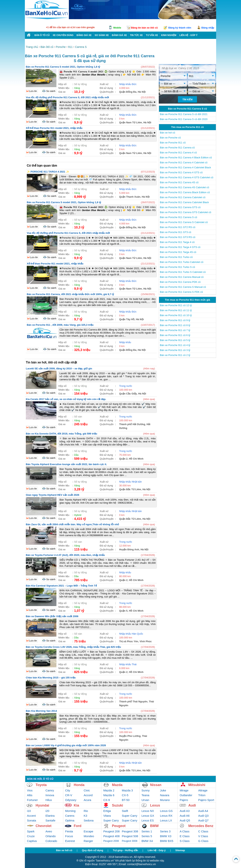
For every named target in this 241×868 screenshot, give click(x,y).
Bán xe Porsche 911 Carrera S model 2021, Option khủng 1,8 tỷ (63, 67)
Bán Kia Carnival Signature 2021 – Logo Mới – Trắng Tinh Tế (61, 586)
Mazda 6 (109, 795)
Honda (79, 785)
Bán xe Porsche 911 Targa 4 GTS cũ (180, 247)
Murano (165, 800)
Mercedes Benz (201, 826)
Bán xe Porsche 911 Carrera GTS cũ (180, 207)
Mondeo (89, 836)
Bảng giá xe (84, 35)
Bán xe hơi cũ (168, 133)
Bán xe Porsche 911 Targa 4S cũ (178, 252)
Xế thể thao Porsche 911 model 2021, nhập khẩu (54, 128)
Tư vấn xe (152, 35)
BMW (154, 826)
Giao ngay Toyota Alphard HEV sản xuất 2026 (53, 495)
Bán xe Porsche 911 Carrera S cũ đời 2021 (184, 114)
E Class (185, 836)
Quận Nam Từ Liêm (131, 122)
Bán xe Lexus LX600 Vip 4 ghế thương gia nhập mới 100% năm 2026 (66, 745)
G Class (203, 841)
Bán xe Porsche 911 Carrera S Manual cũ (183, 287)
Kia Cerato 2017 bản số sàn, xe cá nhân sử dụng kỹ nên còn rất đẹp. (66, 399)
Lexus (155, 805)
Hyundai (42, 805)
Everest (70, 841)
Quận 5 (123, 611)
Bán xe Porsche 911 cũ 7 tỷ (175, 330)
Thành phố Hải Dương (132, 424)
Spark (31, 831)
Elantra (50, 816)
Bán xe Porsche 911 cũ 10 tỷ (176, 315)
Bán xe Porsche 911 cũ (173, 143)
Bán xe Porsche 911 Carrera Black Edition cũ (185, 192)
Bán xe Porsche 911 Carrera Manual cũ (182, 277)
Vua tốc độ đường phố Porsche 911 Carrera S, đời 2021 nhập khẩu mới (67, 97)
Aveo (49, 831)
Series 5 (147, 836)
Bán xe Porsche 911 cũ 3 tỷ (175, 350)
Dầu (76, 455)
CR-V (69, 795)
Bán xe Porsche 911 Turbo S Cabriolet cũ (183, 272)
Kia (77, 805)
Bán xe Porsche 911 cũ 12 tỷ (176, 305)
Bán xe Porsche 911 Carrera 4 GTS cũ (181, 172)
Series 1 (147, 831)
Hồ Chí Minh (136, 459)
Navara (165, 795)
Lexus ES (148, 820)
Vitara (107, 816)
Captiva (32, 841)
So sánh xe (102, 35)
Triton (202, 795)
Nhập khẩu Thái (128, 664)
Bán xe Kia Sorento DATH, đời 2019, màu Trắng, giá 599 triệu (61, 434)
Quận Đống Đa (128, 92)
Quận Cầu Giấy (128, 394)
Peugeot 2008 (111, 841)
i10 (29, 811)
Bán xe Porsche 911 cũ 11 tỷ (176, 310)
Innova (50, 795)
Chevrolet (44, 826)
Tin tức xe (136, 35)
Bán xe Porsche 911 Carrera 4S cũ (179, 182)
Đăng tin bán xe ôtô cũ (144, 28)
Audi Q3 (203, 816)
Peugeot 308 (130, 831)
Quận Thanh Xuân (130, 197)
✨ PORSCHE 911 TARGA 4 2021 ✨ (48, 172)
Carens (70, 816)
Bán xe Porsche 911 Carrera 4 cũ (178, 153)
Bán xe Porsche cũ (170, 138)
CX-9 (107, 800)
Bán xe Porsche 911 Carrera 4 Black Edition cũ (186, 157)
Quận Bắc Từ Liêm (130, 489)
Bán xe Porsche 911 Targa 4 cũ (177, 242)
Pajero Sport (206, 800)
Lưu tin (33, 91)
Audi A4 (203, 811)
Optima (70, 820)
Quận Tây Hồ (127, 319)
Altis (30, 795)
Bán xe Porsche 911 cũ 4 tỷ (175, 345)
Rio (86, 811)
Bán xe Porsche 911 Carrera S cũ (178, 217)
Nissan (156, 785)
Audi (192, 805)
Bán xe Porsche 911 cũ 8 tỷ (175, 325)
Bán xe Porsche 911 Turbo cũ (176, 257)
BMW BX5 (167, 841)
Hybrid (78, 515)
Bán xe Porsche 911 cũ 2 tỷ (175, 355)
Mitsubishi (197, 785)
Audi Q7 (203, 820)
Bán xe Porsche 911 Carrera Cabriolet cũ (183, 197)
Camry (50, 790)
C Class (203, 831)
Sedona (89, 820)
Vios (30, 790)
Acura (87, 800)
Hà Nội (142, 92)
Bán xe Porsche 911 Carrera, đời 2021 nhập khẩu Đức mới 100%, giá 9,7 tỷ (70, 294)
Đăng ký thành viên (180, 28)
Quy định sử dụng (92, 850)
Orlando (51, 836)
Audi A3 (185, 811)
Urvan (145, 800)
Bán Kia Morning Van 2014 (41, 711)
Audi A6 (185, 816)
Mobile (117, 28)
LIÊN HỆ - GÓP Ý (188, 35)
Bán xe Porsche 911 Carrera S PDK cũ (181, 292)
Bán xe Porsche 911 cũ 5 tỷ (175, 340)
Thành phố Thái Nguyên (133, 702)
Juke (163, 790)
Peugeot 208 (111, 831)
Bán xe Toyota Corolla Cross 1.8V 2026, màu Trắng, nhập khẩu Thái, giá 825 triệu (73, 647)
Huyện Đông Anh (129, 549)
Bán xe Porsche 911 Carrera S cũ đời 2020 (184, 119)
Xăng (77, 88)
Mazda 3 (127, 790)
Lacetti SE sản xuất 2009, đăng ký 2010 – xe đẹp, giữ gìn (59, 369)
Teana (145, 795)
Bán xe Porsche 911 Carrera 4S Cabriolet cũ (184, 187)
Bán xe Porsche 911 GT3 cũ (175, 232)
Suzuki (117, 805)
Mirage (184, 790)
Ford (78, 826)
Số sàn (78, 417)
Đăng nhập (208, 28)
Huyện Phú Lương (130, 736)
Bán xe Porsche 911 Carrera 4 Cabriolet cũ (184, 162)
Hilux (49, 800)
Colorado (51, 841)
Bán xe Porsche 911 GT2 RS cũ (178, 227)
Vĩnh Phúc (146, 641)
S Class (185, 841)
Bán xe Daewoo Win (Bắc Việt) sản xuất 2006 (52, 616)
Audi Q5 (185, 820)
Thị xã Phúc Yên (129, 641)
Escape (88, 831)
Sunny (146, 790)
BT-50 (126, 800)
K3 (85, 816)
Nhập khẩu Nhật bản (130, 482)
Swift (125, 811)
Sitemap (180, 850)
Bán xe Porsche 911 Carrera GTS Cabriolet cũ (186, 212)
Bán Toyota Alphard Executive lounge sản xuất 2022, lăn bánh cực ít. (66, 464)
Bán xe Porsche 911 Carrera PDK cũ (180, 282)
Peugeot (119, 826)
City (68, 790)
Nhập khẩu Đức (128, 84)
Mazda (117, 785)
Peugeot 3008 (130, 841)
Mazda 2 (109, 790)
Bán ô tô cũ (42, 35)
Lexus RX (166, 816)
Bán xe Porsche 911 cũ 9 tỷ (175, 320)
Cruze (31, 836)
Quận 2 (123, 459)
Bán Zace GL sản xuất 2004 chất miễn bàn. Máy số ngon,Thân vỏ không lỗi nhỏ (72, 524)
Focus (69, 836)
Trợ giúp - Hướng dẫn (125, 850)
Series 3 (165, 831)
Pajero (184, 800)
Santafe (50, 820)
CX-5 (125, 795)
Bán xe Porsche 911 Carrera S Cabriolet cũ (184, 222)
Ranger (88, 841)
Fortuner (32, 800)
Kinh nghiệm (169, 35)
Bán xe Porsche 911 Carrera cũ (177, 148)
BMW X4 (147, 841)
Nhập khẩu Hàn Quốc (131, 634)
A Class (184, 831)
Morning (70, 811)
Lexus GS (166, 811)
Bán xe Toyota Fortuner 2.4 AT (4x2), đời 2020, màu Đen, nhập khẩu (65, 555)
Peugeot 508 (130, 836)
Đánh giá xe (119, 35)
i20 (47, 811)
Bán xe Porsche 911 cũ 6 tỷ (175, 335)
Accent (31, 816)
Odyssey (71, 800)
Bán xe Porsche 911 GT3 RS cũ (178, 237)
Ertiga (107, 811)
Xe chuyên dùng (63, 35)
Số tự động (80, 84)
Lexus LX (166, 820)
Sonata (32, 820)
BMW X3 (166, 836)
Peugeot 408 (111, 836)
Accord (88, 795)
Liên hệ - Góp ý (157, 850)
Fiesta (69, 831)
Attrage (203, 790)
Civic (87, 790)
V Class (203, 836)
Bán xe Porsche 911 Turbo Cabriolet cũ (182, 262)
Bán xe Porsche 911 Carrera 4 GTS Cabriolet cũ (187, 177)
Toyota (41, 785)
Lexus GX (148, 816)
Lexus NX (148, 811)
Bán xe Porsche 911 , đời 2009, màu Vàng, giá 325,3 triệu (60, 325)
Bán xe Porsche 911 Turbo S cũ (177, 267)
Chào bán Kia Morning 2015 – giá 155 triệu (51, 678)
